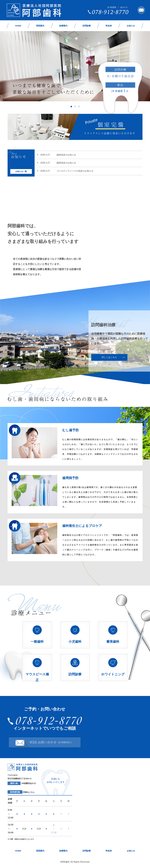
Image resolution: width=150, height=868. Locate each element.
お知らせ (131, 26)
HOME (18, 26)
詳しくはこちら (109, 357)
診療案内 (63, 26)
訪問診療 (87, 26)
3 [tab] (79, 107)
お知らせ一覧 (21, 171)
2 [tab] (75, 107)
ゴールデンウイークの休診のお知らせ (67, 171)
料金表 (109, 26)
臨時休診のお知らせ (58, 155)
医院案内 (40, 26)
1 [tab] (71, 107)
